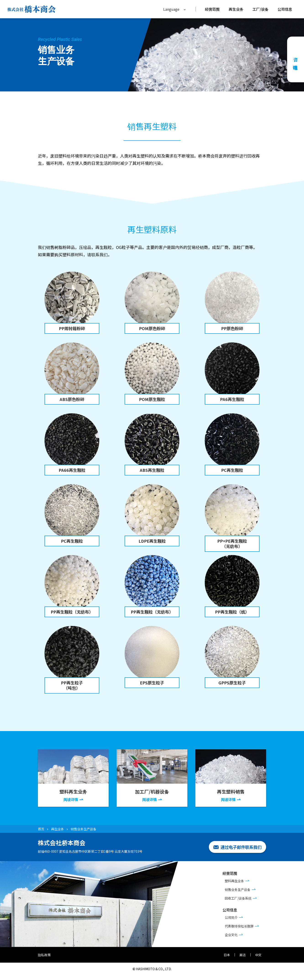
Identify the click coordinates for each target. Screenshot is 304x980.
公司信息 (285, 9)
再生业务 (236, 9)
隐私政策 (44, 955)
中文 (258, 955)
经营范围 (212, 9)
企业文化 (231, 935)
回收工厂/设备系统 (238, 898)
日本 (227, 955)
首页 (41, 829)
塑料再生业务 (73, 795)
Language (171, 9)
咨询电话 (296, 59)
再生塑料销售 (231, 795)
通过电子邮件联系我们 (241, 847)
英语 (243, 955)
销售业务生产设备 (238, 889)
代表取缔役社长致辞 (239, 926)
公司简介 (231, 917)
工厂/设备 (260, 9)
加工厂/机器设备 (152, 795)
